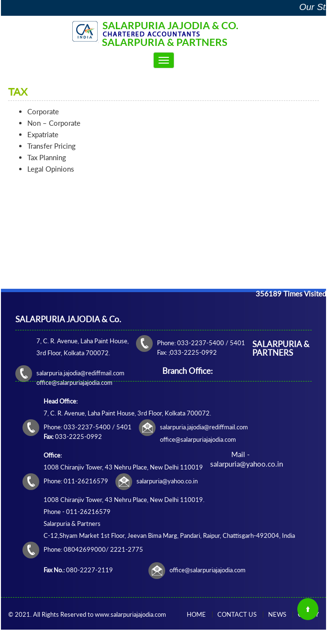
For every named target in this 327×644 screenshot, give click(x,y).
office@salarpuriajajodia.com (208, 570)
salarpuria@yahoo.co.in (167, 481)
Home (196, 614)
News (277, 614)
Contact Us (237, 614)
